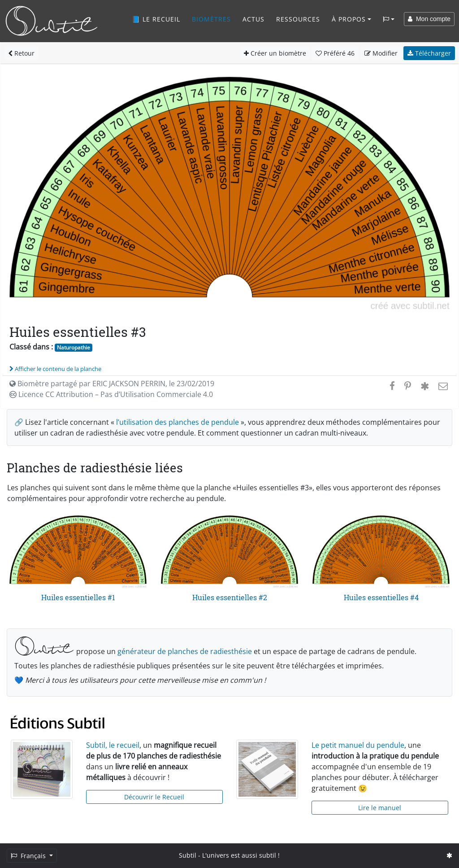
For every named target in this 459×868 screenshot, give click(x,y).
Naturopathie (74, 347)
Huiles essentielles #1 (78, 597)
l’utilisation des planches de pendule (178, 422)
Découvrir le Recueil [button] (154, 797)
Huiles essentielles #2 (230, 597)
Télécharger (429, 53)
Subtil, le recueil (113, 745)
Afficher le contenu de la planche (55, 369)
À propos (349, 19)
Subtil (188, 855)
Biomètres (211, 19)
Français (29, 856)
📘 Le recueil (156, 19)
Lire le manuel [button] (380, 808)
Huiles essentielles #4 (381, 597)
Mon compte (429, 19)
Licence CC (111, 394)
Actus (253, 19)
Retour (21, 53)
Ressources (298, 19)
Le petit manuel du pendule (358, 745)
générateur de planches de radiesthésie (185, 651)
